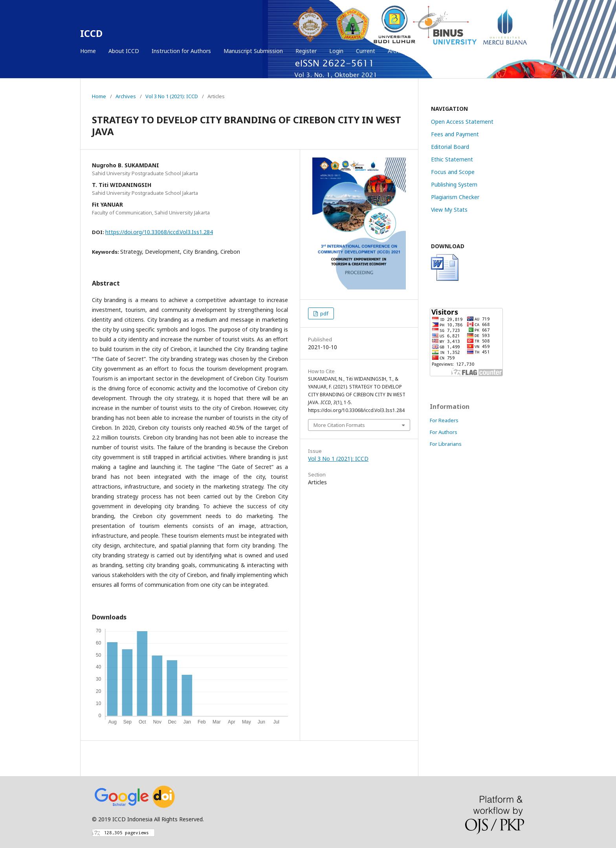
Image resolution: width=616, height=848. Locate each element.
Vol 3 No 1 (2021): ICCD (172, 96)
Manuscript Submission (253, 51)
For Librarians (446, 444)
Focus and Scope (453, 172)
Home (88, 51)
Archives (398, 51)
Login (336, 51)
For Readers (444, 420)
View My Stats (449, 210)
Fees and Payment (455, 134)
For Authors (444, 432)
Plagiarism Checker (455, 197)
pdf (324, 313)
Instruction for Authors (181, 51)
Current (366, 51)
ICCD (91, 33)
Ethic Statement (452, 159)
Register (306, 51)
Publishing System (454, 184)
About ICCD (124, 51)
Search (519, 51)
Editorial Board (450, 147)
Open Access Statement (462, 122)
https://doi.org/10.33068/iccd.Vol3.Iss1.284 (159, 232)
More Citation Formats (339, 425)
